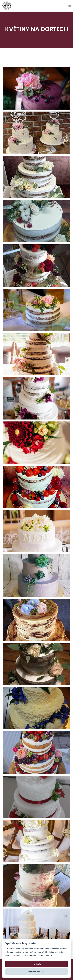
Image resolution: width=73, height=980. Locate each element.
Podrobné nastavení (36, 972)
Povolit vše (37, 964)
